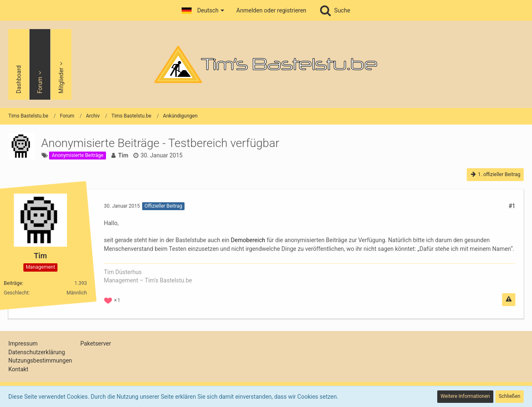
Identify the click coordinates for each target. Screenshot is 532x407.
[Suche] (335, 10)
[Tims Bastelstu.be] (266, 64)
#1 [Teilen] (512, 206)
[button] (203, 10)
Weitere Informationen (465, 396)
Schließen (510, 396)
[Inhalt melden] (509, 300)
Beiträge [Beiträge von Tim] (13, 283)
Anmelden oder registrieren (271, 10)
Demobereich (248, 240)
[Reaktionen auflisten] (113, 300)
